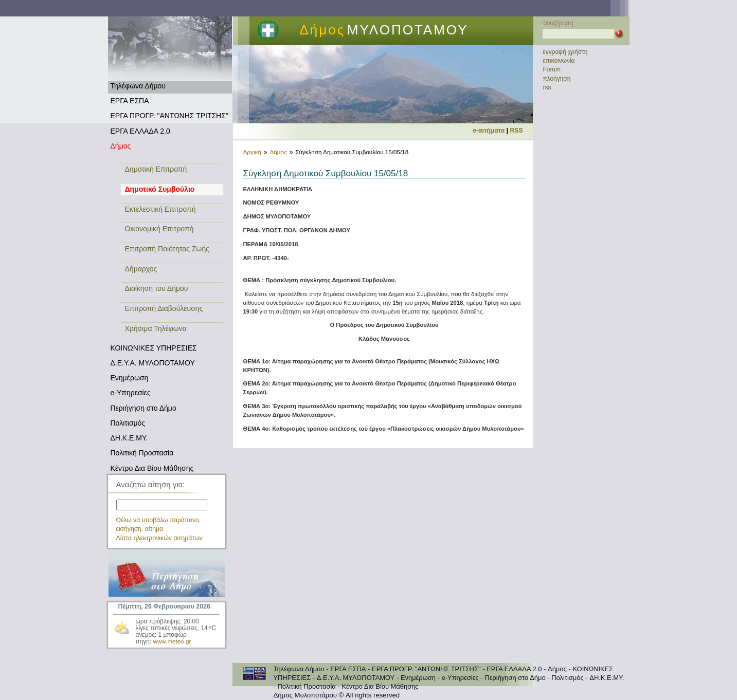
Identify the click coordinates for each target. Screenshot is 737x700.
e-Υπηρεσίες (131, 393)
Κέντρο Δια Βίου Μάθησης (152, 468)
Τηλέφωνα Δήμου (138, 86)
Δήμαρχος (141, 269)
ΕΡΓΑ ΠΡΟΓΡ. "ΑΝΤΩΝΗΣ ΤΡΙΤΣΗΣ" (169, 116)
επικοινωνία (559, 61)
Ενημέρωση (130, 378)
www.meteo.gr (172, 641)
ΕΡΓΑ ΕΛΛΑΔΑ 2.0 (140, 131)
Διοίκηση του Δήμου (157, 288)
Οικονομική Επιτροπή (159, 229)
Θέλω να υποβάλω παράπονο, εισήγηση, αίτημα (159, 524)
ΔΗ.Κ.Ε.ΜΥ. (129, 438)
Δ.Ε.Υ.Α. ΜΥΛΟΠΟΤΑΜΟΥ (153, 363)
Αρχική (252, 152)
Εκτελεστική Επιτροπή (160, 209)
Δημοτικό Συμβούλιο (160, 189)
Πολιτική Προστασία (142, 453)
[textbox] (162, 505)
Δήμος (121, 146)
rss (547, 87)
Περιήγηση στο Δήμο (143, 408)
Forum (552, 69)
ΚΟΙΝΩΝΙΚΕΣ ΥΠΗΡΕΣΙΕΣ (154, 348)
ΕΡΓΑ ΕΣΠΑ (130, 101)
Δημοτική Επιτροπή (156, 169)
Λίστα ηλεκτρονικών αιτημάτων (160, 538)
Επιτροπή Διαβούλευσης (164, 308)
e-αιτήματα (489, 131)
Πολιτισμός (128, 423)
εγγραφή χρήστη (565, 52)
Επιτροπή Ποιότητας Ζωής (167, 249)
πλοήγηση (557, 79)
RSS (517, 131)
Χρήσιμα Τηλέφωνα (156, 328)
